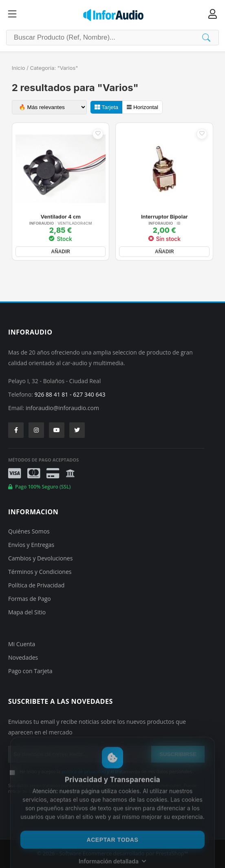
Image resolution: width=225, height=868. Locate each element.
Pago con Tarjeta (30, 671)
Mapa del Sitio (27, 612)
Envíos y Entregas (31, 545)
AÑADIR (61, 252)
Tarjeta (106, 107)
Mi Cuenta (22, 644)
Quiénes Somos (29, 531)
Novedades (23, 657)
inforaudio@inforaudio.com (62, 408)
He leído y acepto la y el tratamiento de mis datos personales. (106, 771)
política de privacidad (84, 771)
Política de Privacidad (36, 585)
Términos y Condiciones (40, 572)
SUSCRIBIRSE (178, 754)
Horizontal (142, 107)
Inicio (19, 68)
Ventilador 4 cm (60, 217)
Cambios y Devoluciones (40, 558)
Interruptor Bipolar (164, 217)
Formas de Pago (30, 599)
